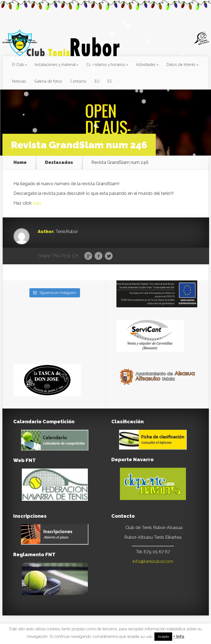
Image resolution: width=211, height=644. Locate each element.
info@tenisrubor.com (153, 562)
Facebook (98, 256)
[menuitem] (97, 81)
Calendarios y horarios (106, 64)
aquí (37, 203)
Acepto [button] (163, 637)
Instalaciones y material (55, 64)
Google (88, 256)
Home (20, 163)
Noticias (19, 81)
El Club (18, 64)
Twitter (109, 256)
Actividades (146, 64)
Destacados (59, 163)
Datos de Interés (181, 64)
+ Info (179, 637)
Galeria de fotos (48, 81)
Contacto (78, 81)
